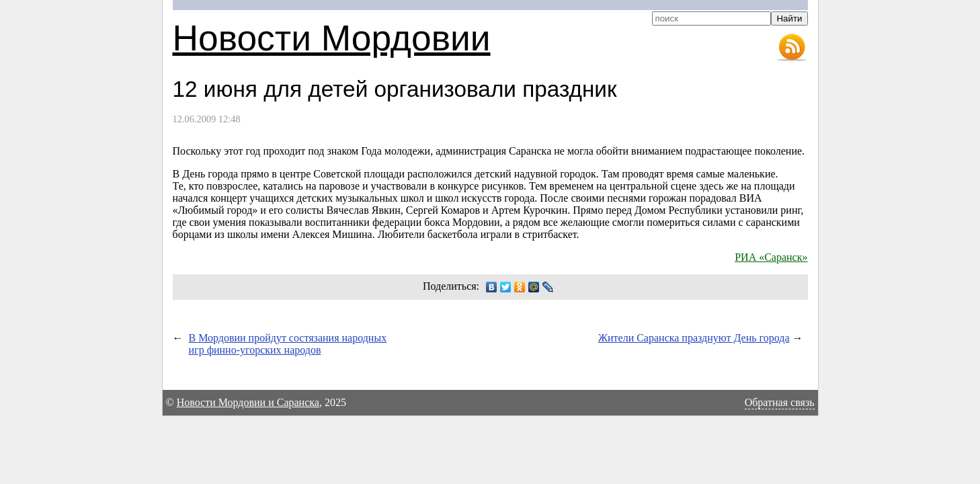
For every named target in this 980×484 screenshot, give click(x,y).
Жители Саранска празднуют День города (694, 338)
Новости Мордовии (332, 38)
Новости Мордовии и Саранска (248, 402)
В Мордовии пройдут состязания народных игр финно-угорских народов (288, 344)
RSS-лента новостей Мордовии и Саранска (792, 48)
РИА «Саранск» (771, 257)
